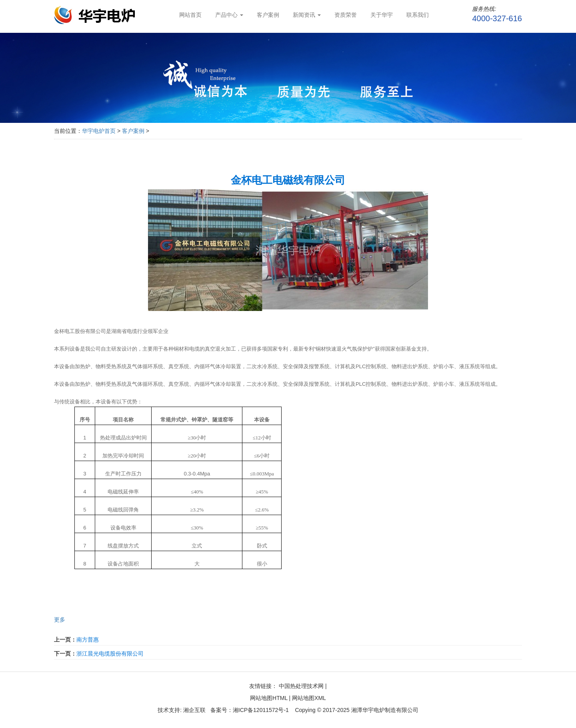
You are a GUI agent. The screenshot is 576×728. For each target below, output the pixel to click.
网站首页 (190, 15)
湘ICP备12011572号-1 (261, 710)
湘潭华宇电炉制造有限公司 (385, 710)
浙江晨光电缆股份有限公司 (110, 654)
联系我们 (418, 15)
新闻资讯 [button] (307, 15)
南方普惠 (88, 640)
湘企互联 (194, 710)
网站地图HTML (269, 698)
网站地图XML (309, 698)
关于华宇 (382, 15)
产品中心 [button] (229, 15)
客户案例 (268, 15)
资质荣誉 (346, 15)
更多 (60, 620)
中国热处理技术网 (301, 686)
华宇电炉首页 (99, 131)
